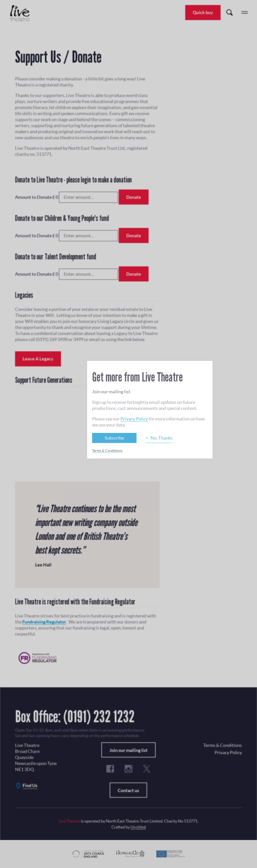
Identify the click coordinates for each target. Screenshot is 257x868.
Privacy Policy (134, 419)
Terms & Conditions (107, 450)
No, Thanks (162, 438)
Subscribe (114, 438)
